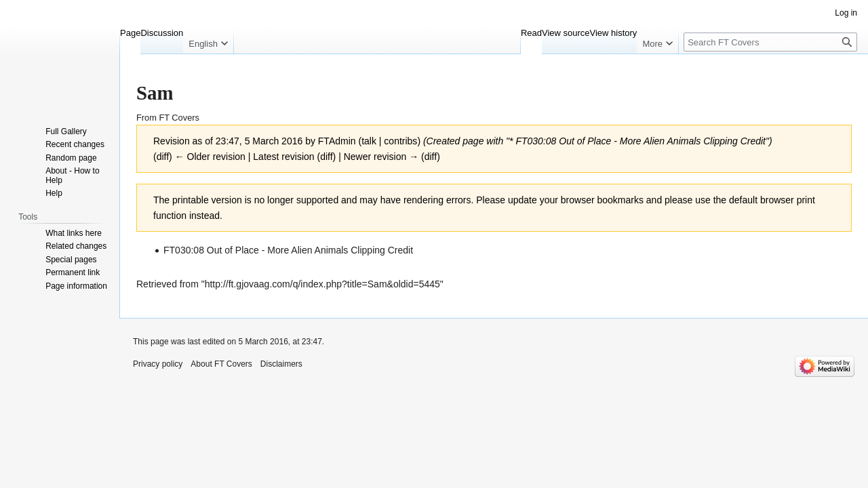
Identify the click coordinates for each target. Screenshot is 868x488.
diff (326, 157)
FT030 (529, 141)
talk (369, 141)
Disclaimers (281, 364)
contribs (400, 141)
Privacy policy (158, 364)
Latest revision (283, 157)
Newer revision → (381, 157)
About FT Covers (221, 364)
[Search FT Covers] (770, 42)
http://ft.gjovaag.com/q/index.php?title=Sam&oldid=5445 (322, 284)
